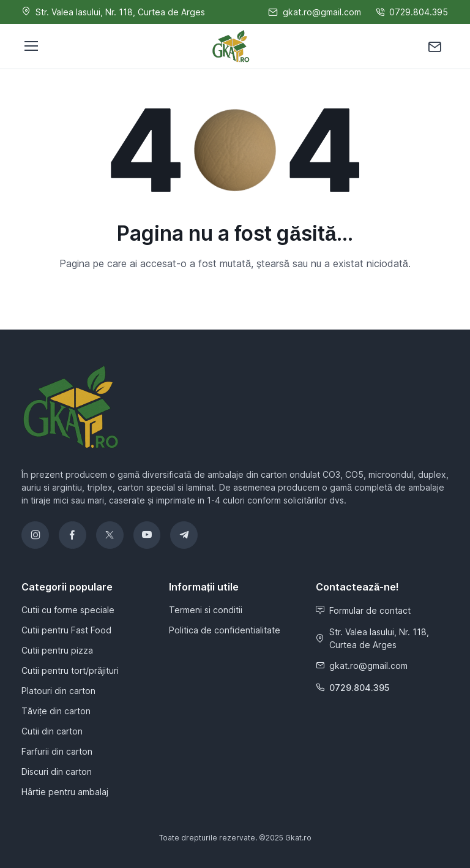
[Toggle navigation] (31, 46)
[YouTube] (147, 535)
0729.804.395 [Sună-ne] (412, 12)
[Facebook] (73, 535)
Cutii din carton (52, 731)
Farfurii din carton (57, 751)
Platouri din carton (58, 691)
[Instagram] (35, 535)
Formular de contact (363, 610)
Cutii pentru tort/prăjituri (70, 670)
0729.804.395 (352, 688)
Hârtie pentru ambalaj (65, 792)
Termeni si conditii (206, 610)
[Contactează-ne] (435, 46)
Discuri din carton (57, 772)
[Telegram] (184, 535)
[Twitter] (110, 535)
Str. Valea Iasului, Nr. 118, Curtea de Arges (372, 638)
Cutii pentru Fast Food (66, 630)
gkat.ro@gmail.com (362, 666)
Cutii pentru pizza (57, 650)
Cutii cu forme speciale (68, 610)
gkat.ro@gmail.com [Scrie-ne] (315, 12)
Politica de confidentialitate (225, 630)
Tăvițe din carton (56, 711)
